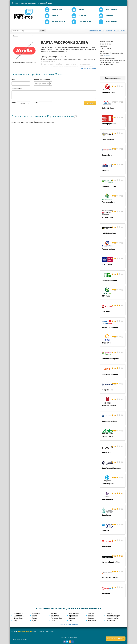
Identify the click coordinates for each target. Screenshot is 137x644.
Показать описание (88, 68)
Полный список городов (69, 624)
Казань (109, 613)
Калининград (19, 616)
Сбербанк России (113, 183)
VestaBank (113, 590)
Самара (91, 618)
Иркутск (91, 613)
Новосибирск (18, 618)
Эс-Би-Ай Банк (113, 105)
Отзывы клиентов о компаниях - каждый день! (32, 3)
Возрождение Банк (113, 418)
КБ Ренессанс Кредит (113, 355)
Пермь (35, 618)
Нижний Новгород (113, 616)
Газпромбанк (113, 387)
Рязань (72, 618)
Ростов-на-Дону (57, 618)
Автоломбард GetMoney (113, 559)
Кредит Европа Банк (113, 324)
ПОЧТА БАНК (113, 262)
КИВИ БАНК (113, 340)
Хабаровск (92, 621)
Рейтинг (109, 31)
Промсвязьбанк (113, 246)
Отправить (90, 103)
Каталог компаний (96, 31)
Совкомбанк (113, 152)
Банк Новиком (113, 496)
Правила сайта (119, 31)
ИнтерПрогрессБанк (113, 371)
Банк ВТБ (113, 528)
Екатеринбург (74, 613)
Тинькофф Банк (113, 136)
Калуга (35, 616)
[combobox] (43, 84)
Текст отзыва (17, 89)
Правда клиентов (25, 631)
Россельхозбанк (113, 199)
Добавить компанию (116, 639)
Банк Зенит (113, 512)
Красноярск (74, 616)
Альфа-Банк (113, 543)
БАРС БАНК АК (113, 434)
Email (34, 102)
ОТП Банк (113, 293)
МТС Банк (113, 309)
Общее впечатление (42, 80)
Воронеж (54, 613)
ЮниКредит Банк (113, 89)
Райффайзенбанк (113, 230)
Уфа (71, 621)
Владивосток (18, 613)
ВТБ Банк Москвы (113, 402)
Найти (43, 31)
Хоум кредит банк (113, 121)
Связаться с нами (20, 640)
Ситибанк (113, 168)
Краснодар (55, 616)
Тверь (16, 621)
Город (12, 102)
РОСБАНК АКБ (113, 215)
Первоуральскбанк (113, 277)
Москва (91, 616)
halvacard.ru (108, 56)
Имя (13, 80)
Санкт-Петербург (113, 618)
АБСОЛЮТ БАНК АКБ (113, 575)
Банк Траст (113, 449)
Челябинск (111, 621)
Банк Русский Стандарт (113, 465)
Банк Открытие (113, 481)
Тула (34, 621)
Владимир (36, 613)
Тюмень (54, 621)
